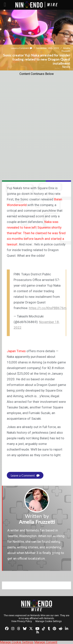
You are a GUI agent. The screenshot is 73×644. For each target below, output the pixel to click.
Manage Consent (46, 642)
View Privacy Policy (22, 621)
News (66, 67)
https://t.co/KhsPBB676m (48, 308)
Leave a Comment (22, 48)
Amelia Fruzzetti (66, 49)
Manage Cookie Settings (49, 621)
